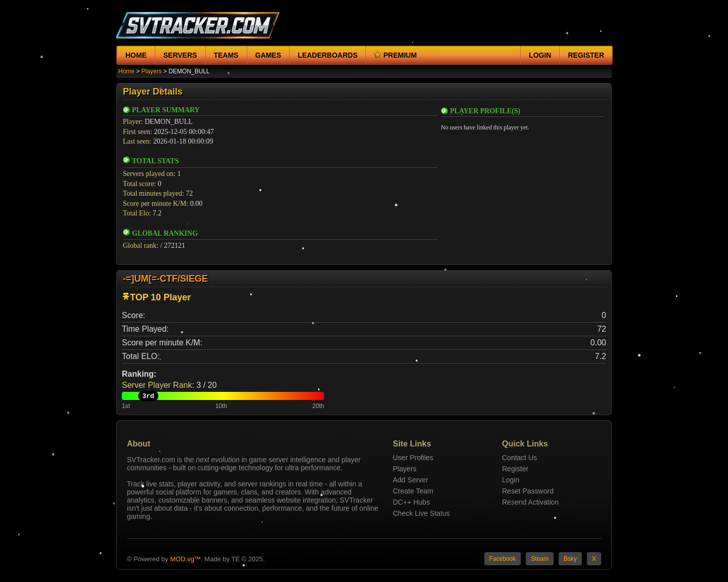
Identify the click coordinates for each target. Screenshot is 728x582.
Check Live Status (421, 513)
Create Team (413, 491)
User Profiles (413, 458)
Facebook (503, 559)
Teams (226, 55)
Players (152, 71)
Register (586, 55)
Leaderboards (328, 55)
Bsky (570, 559)
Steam (540, 559)
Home (136, 55)
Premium (395, 55)
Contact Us (519, 458)
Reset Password (528, 491)
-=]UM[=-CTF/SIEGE (165, 279)
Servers (180, 55)
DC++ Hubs (411, 502)
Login (540, 55)
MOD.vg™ (185, 559)
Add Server (411, 480)
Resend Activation (530, 502)
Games (268, 55)
